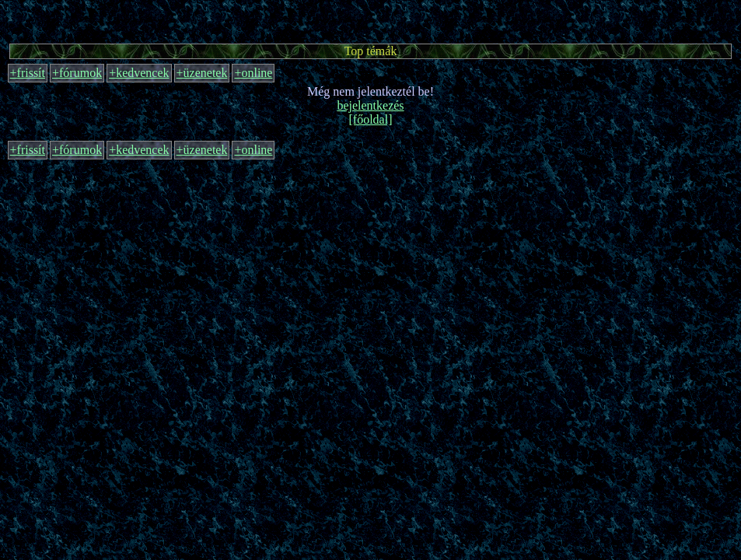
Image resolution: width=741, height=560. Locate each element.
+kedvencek (139, 73)
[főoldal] (371, 119)
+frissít (28, 73)
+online (253, 73)
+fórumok (77, 73)
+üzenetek (202, 73)
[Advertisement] (371, 19)
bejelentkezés (370, 105)
